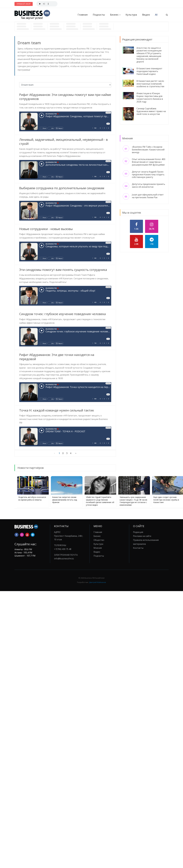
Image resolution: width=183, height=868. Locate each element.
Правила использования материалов (146, 542)
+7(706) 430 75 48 (63, 549)
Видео (146, 15)
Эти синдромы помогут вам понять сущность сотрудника (63, 270)
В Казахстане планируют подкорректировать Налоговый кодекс (149, 71)
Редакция (138, 532)
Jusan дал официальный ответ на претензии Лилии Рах (148, 196)
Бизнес (114, 15)
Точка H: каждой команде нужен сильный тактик (57, 410)
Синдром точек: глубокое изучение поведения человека (63, 314)
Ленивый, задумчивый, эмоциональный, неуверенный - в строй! (64, 142)
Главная (83, 15)
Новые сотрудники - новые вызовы (46, 229)
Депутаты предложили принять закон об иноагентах (148, 185)
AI (156, 15)
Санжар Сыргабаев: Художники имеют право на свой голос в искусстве (151, 111)
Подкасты (99, 15)
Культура (131, 15)
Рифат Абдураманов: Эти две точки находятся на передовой (57, 357)
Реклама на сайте (142, 536)
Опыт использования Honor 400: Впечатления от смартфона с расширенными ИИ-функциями (149, 162)
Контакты (138, 548)
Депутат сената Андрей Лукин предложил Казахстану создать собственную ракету (148, 174)
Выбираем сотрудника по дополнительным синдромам (62, 188)
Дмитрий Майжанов (97, 582)
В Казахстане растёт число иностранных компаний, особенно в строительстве (150, 84)
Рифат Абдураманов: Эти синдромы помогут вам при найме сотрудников (65, 97)
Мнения (98, 548)
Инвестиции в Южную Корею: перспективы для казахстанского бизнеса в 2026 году (150, 97)
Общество (99, 540)
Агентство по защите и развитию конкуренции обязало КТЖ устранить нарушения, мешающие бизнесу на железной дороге (149, 55)
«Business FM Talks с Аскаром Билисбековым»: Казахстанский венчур (148, 150)
